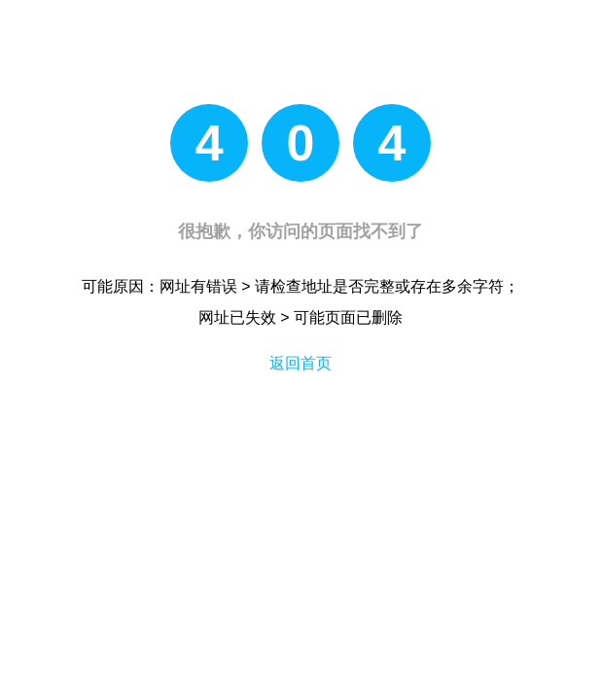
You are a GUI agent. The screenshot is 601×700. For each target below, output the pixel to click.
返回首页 (300, 363)
